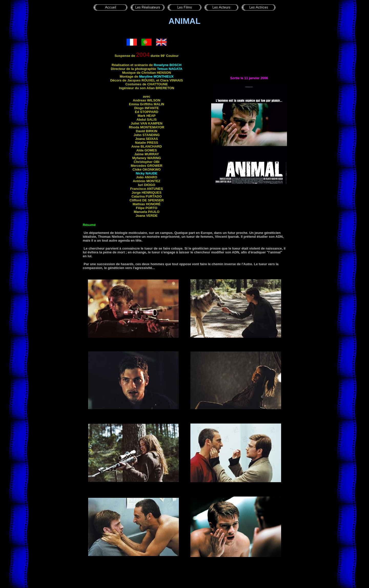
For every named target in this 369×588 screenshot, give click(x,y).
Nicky (147, 173)
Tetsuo (170, 69)
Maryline (156, 76)
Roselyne (168, 65)
